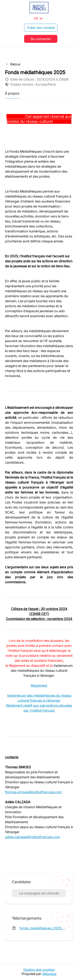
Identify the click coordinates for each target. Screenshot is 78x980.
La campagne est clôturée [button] (39, 893)
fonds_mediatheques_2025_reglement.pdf (43, 928)
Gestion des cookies (39, 970)
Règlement (39, 685)
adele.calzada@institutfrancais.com (33, 837)
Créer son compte (41, 28)
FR (39, 18)
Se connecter (41, 39)
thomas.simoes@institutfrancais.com (33, 792)
